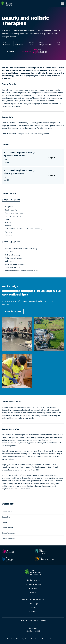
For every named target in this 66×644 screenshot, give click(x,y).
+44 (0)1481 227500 (33, 631)
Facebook (23, 620)
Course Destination (9, 538)
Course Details (7, 512)
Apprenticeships (33, 584)
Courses (5, 522)
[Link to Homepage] (33, 572)
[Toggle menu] (63, 3)
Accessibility (11, 639)
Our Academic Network (33, 599)
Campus (33, 588)
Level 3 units (11, 242)
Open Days (33, 604)
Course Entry (7, 517)
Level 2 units (11, 200)
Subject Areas (33, 580)
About (33, 592)
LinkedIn (43, 620)
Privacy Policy (20, 639)
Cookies (28, 639)
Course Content (7, 528)
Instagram (32, 620)
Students (33, 612)
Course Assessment (9, 533)
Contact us (33, 628)
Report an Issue (36, 639)
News (33, 608)
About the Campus (13, 311)
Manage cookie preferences (51, 639)
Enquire (11, 51)
